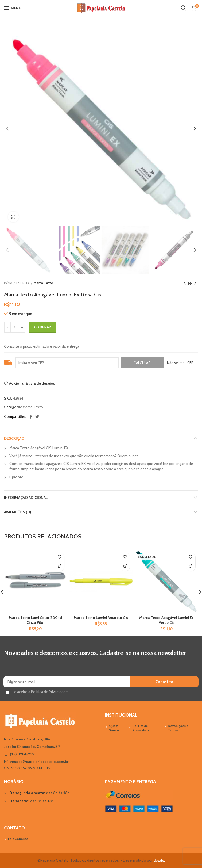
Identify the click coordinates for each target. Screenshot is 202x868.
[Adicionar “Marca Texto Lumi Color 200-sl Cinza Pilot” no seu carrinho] (59, 566)
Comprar (43, 327)
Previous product (185, 283)
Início (8, 283)
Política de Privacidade (141, 728)
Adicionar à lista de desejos (32, 383)
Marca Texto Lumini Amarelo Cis (101, 618)
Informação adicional (26, 498)
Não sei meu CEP (180, 363)
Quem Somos (114, 728)
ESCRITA (23, 283)
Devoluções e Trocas (178, 728)
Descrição (14, 438)
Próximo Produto (195, 283)
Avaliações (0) (18, 512)
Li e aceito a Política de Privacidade (39, 692)
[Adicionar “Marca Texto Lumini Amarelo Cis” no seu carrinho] (125, 566)
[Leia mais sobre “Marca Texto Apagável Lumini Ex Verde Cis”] (191, 566)
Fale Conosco (18, 839)
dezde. (159, 860)
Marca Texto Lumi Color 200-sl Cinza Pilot (36, 620)
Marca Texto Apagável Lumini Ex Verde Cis (166, 620)
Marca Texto (43, 283)
